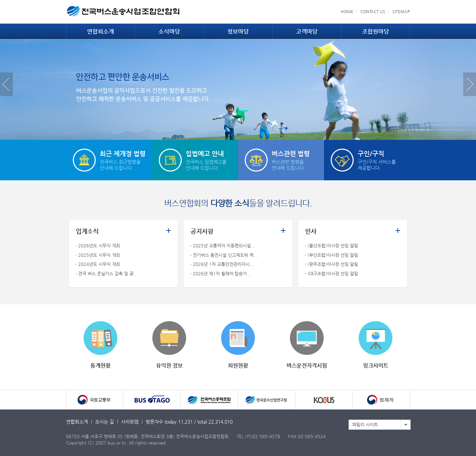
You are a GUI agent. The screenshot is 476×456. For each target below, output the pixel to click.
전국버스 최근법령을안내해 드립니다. (126, 160)
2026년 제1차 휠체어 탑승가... (222, 273)
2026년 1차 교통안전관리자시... (223, 264)
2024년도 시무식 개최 (99, 264)
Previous (6, 84)
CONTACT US (373, 11)
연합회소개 (100, 31)
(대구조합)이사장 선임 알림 (333, 273)
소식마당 (169, 31)
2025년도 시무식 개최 (99, 255)
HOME (347, 11)
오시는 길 (105, 422)
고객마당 (307, 31)
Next (470, 84)
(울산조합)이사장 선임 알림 (333, 246)
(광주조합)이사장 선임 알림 (333, 264)
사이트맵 (130, 422)
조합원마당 (376, 31)
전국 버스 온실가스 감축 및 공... (108, 273)
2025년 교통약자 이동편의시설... (224, 246)
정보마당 (238, 31)
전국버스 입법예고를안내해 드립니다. (212, 160)
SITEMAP (401, 11)
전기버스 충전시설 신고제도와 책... (225, 255)
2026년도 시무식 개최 (99, 246)
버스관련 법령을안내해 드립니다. (298, 160)
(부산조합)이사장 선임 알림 (333, 255)
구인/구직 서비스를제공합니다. (384, 160)
